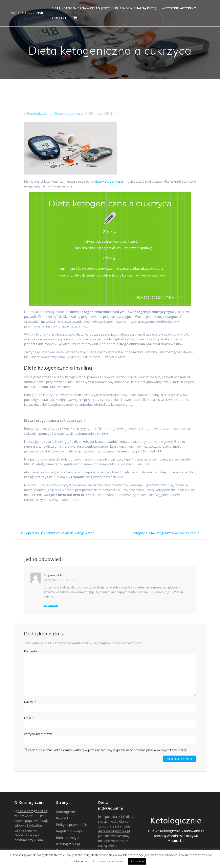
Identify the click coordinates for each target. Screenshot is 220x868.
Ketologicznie (37, 113)
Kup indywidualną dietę (136, 8)
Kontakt (59, 18)
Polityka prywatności (72, 825)
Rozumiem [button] (137, 861)
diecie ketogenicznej (33, 811)
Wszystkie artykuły (179, 8)
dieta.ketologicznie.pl (114, 831)
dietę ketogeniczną (109, 181)
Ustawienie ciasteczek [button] (108, 861)
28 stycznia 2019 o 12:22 (60, 580)
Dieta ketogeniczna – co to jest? (81, 8)
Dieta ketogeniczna (68, 113)
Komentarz (32, 651)
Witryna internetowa (38, 734)
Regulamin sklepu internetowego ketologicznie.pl (70, 838)
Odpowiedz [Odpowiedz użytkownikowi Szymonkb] (51, 605)
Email (29, 718)
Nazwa (30, 702)
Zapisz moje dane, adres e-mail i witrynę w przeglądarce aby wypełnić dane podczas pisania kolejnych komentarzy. (108, 750)
